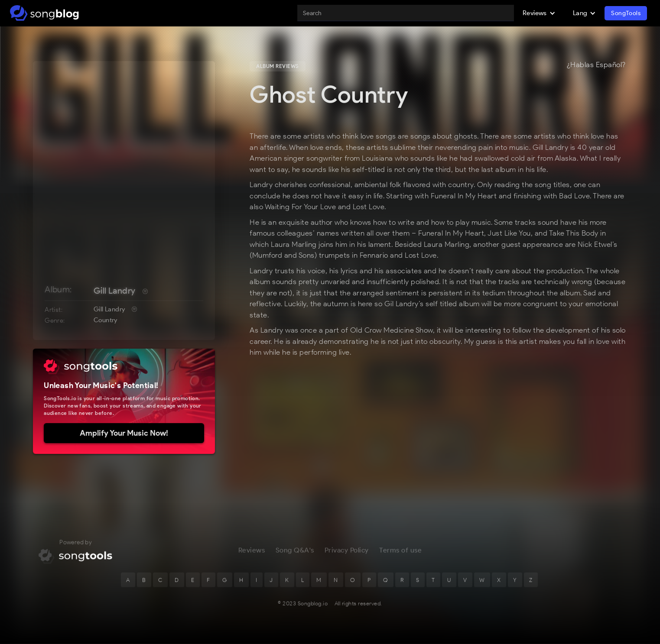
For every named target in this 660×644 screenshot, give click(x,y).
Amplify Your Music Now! (124, 433)
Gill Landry (114, 291)
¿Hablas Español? (596, 65)
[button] (539, 13)
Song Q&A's (295, 552)
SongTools (626, 13)
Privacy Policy (347, 552)
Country (106, 320)
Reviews (252, 552)
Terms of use (400, 552)
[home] (44, 13)
